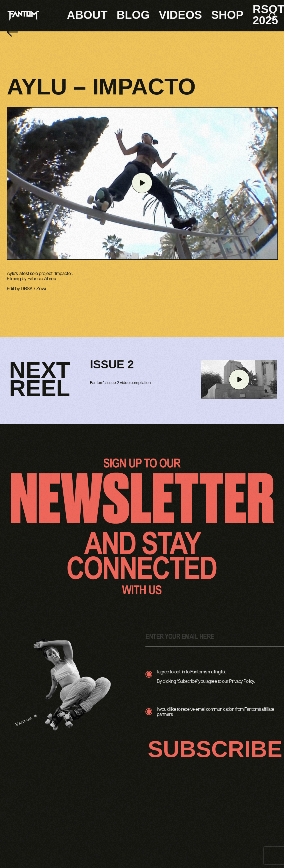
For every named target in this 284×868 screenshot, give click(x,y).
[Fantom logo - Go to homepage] (23, 16)
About (87, 15)
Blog (133, 15)
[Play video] (142, 183)
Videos (180, 15)
